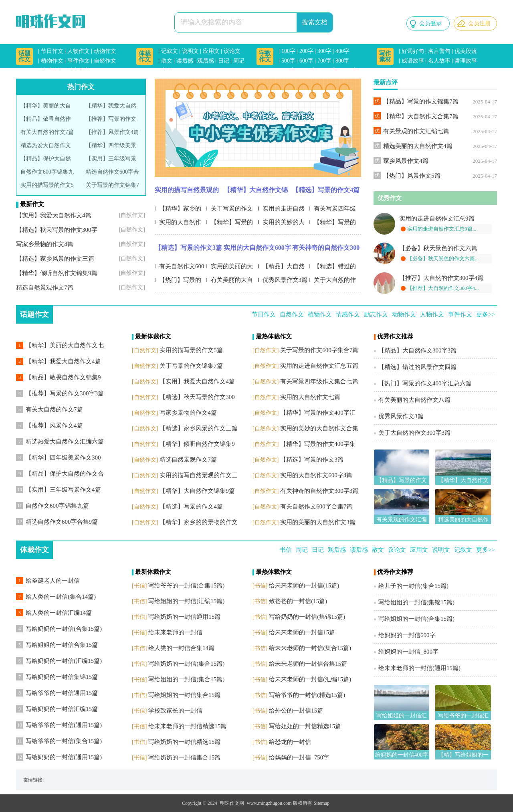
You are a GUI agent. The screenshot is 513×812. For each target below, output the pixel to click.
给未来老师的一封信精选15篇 (187, 726)
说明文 (190, 51)
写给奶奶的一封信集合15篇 (184, 757)
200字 (306, 51)
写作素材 (385, 56)
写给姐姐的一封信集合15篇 (184, 695)
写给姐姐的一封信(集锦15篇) (416, 602)
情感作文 (52, 70)
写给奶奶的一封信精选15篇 (184, 742)
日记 (224, 61)
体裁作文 (145, 56)
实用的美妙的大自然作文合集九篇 (282, 224)
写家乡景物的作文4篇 (45, 244)
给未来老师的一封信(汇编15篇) (310, 679)
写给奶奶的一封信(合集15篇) (64, 629)
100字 (288, 51)
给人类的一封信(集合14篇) (61, 597)
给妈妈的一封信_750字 (299, 757)
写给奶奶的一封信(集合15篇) (186, 664)
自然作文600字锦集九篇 (57, 506)
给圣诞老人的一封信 (53, 581)
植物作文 (52, 61)
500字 (288, 61)
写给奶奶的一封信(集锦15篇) (307, 617)
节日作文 (52, 51)
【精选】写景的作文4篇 (326, 190)
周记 (239, 61)
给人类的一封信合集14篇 (181, 648)
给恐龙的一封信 (290, 742)
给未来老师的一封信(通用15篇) (419, 668)
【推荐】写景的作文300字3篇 (65, 393)
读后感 (185, 61)
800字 (342, 61)
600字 (306, 61)
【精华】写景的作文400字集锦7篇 (333, 224)
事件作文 (79, 61)
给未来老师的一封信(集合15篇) (310, 648)
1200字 (329, 70)
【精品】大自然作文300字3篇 (281, 268)
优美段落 (466, 51)
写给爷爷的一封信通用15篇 (62, 693)
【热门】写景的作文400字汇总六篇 (180, 282)
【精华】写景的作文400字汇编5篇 (230, 224)
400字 (342, 51)
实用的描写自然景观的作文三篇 (187, 192)
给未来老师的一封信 (175, 632)
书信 (167, 70)
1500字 (349, 70)
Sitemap (322, 803)
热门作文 (81, 87)
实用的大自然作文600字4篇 (257, 250)
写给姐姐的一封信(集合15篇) (186, 679)
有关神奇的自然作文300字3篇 (326, 250)
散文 (167, 61)
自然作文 (105, 61)
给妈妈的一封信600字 (407, 635)
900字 (288, 70)
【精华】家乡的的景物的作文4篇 (178, 210)
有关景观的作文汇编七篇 (416, 131)
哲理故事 (466, 61)
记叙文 (170, 51)
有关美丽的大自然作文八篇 (230, 282)
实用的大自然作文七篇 (178, 224)
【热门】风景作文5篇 (412, 176)
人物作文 (79, 51)
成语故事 (413, 61)
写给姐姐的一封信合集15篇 (62, 645)
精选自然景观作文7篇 (45, 288)
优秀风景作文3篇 (285, 280)
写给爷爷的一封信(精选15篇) (307, 695)
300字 (324, 51)
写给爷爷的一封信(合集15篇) (186, 585)
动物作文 (105, 51)
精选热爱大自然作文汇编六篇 (65, 441)
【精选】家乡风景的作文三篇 (55, 259)
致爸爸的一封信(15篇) (298, 601)
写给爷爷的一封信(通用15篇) (64, 725)
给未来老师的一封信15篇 (302, 632)
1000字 (308, 70)
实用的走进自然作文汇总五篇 (281, 210)
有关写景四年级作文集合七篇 (333, 210)
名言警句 (439, 51)
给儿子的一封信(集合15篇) (413, 586)
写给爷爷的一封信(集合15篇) (64, 741)
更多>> (486, 314)
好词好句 (413, 51)
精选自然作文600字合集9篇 (62, 522)
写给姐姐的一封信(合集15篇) (416, 619)
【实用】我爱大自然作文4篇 (54, 215)
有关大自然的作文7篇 (47, 132)
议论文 (232, 51)
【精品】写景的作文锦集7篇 (421, 101)
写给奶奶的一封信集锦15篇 (62, 677)
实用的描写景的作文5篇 (191, 350)
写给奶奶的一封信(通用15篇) (64, 757)
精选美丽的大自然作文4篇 (418, 146)
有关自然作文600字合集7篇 (180, 268)
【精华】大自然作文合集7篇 (421, 116)
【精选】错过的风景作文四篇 (333, 268)
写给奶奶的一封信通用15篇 (184, 617)
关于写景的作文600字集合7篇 (230, 210)
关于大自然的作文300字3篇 (333, 282)
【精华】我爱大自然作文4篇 (63, 361)
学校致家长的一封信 (175, 711)
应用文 (211, 51)
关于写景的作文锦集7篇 (191, 366)
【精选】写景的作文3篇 (188, 248)
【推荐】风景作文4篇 (112, 132)
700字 (324, 61)
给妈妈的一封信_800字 (408, 652)
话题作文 (24, 56)
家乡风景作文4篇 (406, 161)
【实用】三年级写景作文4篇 (63, 490)
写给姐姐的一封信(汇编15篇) (186, 601)
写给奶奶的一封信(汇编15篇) (64, 661)
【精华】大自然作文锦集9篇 (256, 192)
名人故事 (439, 61)
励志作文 (79, 70)
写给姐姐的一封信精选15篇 (305, 726)
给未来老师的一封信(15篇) (304, 585)
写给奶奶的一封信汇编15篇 (62, 709)
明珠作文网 (232, 803)
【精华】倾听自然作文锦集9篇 (57, 273)
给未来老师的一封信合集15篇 (308, 664)
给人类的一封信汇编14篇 (59, 613)
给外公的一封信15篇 (296, 711)
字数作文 (265, 56)
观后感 (206, 61)
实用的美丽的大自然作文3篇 (230, 268)
